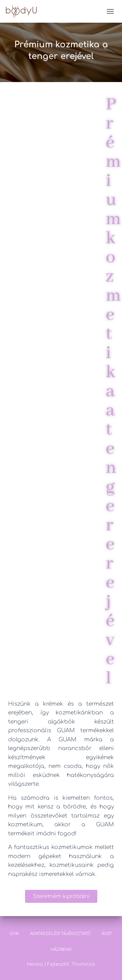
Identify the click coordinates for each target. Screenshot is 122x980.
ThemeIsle (83, 964)
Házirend (61, 950)
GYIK (14, 934)
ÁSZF (107, 934)
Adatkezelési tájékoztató (60, 934)
